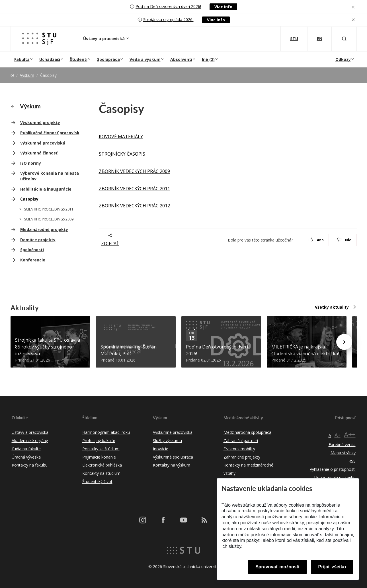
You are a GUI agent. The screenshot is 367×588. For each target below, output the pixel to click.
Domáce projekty (38, 240)
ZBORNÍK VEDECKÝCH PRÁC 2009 (134, 171)
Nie (344, 240)
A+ (338, 435)
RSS (352, 461)
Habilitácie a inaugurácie (46, 189)
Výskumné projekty (40, 122)
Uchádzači (50, 59)
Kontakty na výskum (172, 465)
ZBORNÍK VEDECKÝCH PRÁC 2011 (134, 189)
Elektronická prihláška (102, 465)
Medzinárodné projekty (44, 229)
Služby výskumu (167, 441)
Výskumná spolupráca (173, 457)
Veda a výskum (145, 59)
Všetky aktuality (332, 307)
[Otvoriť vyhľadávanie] (344, 39)
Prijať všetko (332, 567)
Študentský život (97, 481)
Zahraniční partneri (241, 441)
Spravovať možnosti (277, 567)
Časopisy (29, 199)
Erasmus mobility (239, 449)
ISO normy (31, 163)
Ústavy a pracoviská (104, 39)
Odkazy (343, 59)
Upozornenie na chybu (335, 477)
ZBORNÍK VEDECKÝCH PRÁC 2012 (134, 206)
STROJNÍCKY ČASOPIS (122, 154)
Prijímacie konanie (99, 457)
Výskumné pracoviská (43, 143)
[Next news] (344, 342)
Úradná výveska (26, 457)
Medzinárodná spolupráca (247, 432)
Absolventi (181, 59)
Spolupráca (108, 59)
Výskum (27, 75)
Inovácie (161, 449)
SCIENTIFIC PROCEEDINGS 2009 (49, 219)
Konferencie (33, 260)
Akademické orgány (30, 441)
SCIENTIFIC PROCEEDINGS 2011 (49, 209)
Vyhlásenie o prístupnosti (333, 469)
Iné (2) (208, 59)
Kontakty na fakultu (30, 465)
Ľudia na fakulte (26, 449)
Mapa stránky (343, 453)
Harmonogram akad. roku (106, 432)
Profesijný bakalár (99, 441)
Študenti (79, 59)
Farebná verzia (342, 444)
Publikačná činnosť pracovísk (50, 133)
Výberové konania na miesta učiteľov (50, 176)
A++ (350, 434)
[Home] (12, 75)
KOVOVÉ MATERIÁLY (121, 137)
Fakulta (22, 59)
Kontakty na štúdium (101, 473)
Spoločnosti (32, 250)
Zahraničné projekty (242, 457)
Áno (316, 240)
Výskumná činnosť (39, 153)
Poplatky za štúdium (101, 449)
